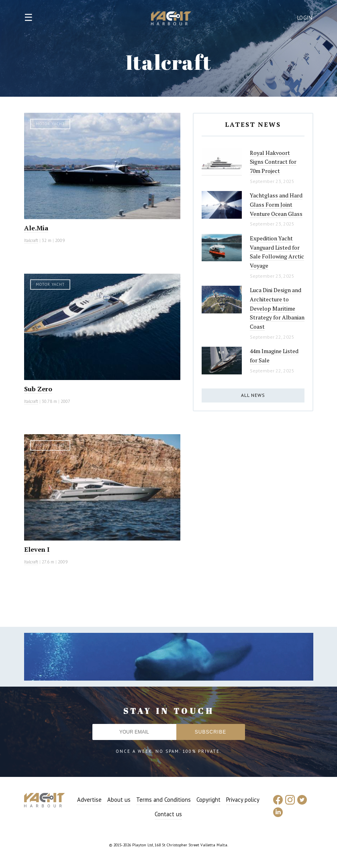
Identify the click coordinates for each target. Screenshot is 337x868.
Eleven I (37, 549)
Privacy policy (243, 800)
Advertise (89, 800)
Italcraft (31, 240)
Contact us (168, 814)
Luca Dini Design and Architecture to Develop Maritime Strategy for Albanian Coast (277, 308)
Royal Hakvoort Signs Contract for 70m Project (273, 162)
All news (253, 395)
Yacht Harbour (171, 19)
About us (119, 800)
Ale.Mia (36, 228)
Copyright (208, 800)
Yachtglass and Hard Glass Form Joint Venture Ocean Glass (276, 204)
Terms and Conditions (163, 800)
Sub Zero (38, 389)
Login (305, 18)
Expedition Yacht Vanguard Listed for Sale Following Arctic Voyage (277, 252)
